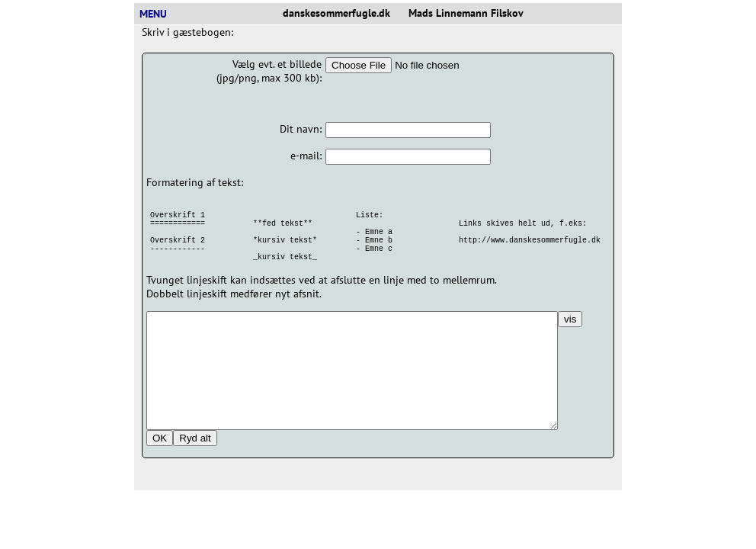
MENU (159, 14)
